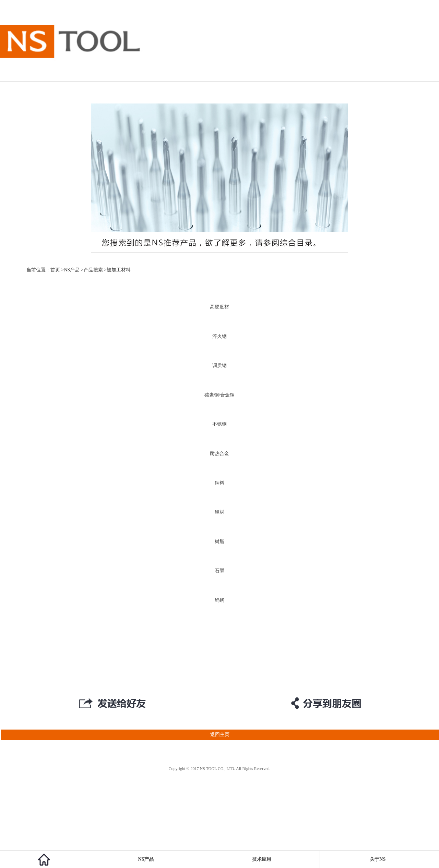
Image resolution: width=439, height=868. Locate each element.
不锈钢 (219, 424)
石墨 (219, 571)
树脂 (219, 542)
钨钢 (219, 600)
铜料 (219, 483)
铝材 (219, 512)
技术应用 (262, 859)
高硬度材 (219, 307)
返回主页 (115, 735)
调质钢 (219, 365)
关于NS (378, 859)
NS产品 (72, 270)
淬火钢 (219, 336)
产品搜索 (93, 270)
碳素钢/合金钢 (219, 395)
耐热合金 (219, 454)
